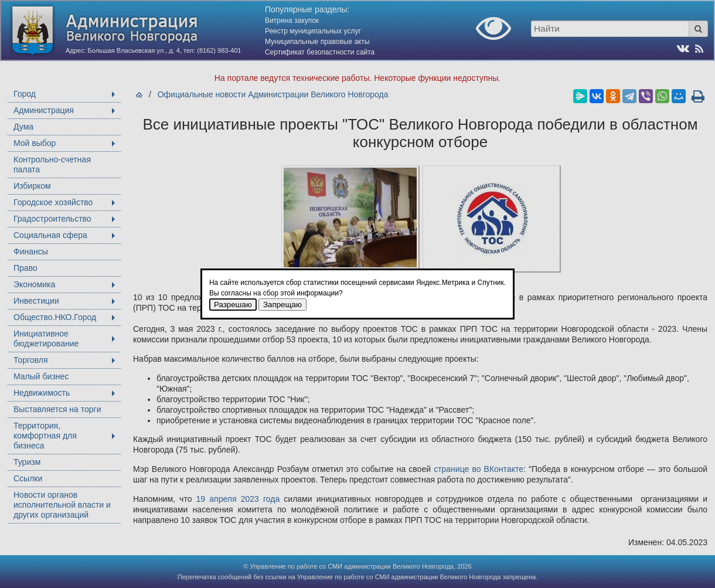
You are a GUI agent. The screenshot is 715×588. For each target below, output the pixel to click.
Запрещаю (282, 305)
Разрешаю (233, 305)
